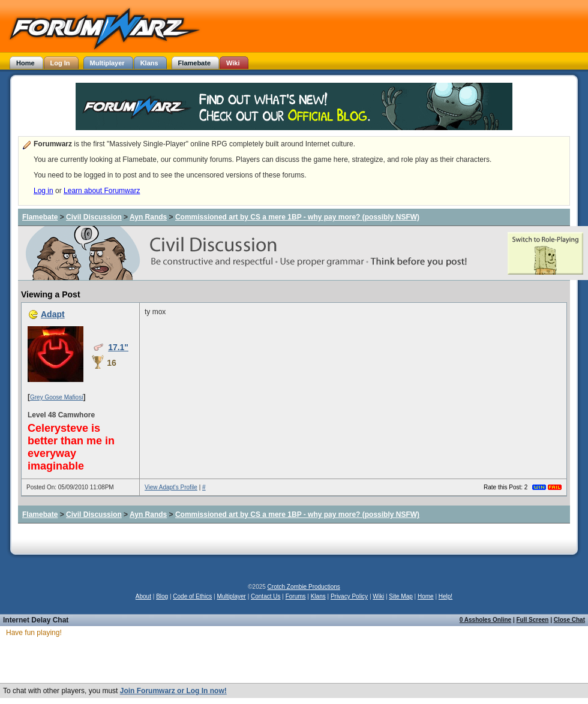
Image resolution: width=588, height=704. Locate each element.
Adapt (53, 314)
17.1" (118, 347)
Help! (445, 596)
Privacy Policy (349, 596)
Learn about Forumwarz (102, 191)
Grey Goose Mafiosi (56, 397)
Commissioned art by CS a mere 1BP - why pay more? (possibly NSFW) (297, 217)
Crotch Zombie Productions (304, 587)
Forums (296, 596)
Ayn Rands (148, 217)
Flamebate (40, 217)
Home (426, 596)
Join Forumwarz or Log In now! (173, 691)
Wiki (378, 596)
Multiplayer (232, 596)
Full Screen (533, 620)
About (143, 596)
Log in (43, 191)
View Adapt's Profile (171, 487)
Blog (162, 596)
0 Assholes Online (485, 620)
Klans (318, 596)
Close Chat (569, 620)
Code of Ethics (192, 596)
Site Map (400, 596)
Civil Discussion (94, 217)
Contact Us (265, 596)
